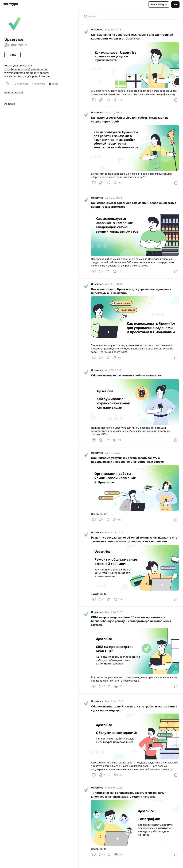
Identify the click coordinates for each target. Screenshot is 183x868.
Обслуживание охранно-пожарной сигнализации (126, 375)
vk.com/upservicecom (18, 65)
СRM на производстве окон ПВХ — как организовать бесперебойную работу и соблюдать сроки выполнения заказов (131, 621)
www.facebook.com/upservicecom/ (26, 69)
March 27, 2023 (114, 532)
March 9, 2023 (114, 788)
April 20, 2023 (114, 112)
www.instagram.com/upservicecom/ (27, 73)
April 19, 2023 (113, 370)
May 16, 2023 (113, 29)
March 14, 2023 (114, 612)
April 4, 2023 (113, 453)
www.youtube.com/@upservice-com (27, 76)
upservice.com (14, 92)
